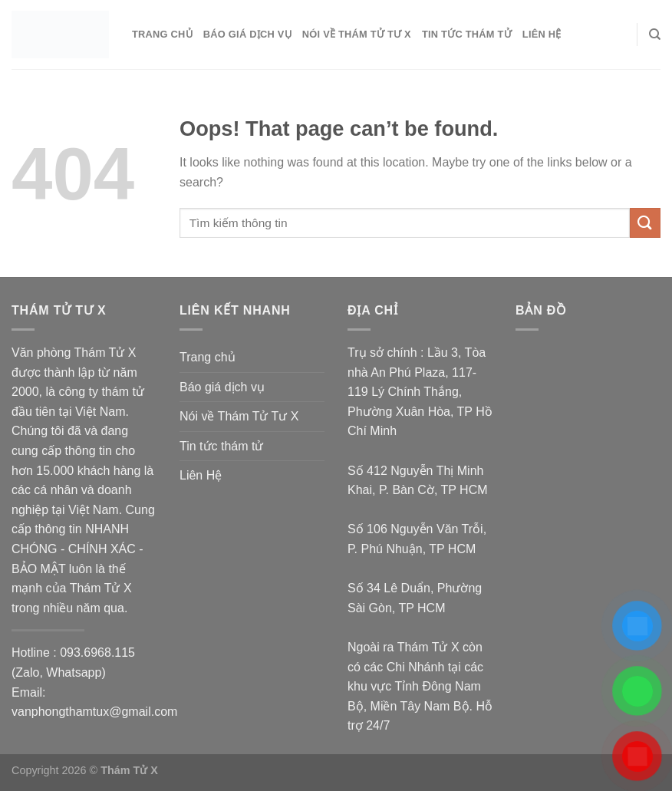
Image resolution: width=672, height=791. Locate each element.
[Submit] (645, 223)
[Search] (655, 35)
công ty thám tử (101, 392)
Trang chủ (162, 34)
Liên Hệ (542, 34)
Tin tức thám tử (467, 34)
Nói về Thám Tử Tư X (357, 34)
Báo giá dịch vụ (247, 34)
